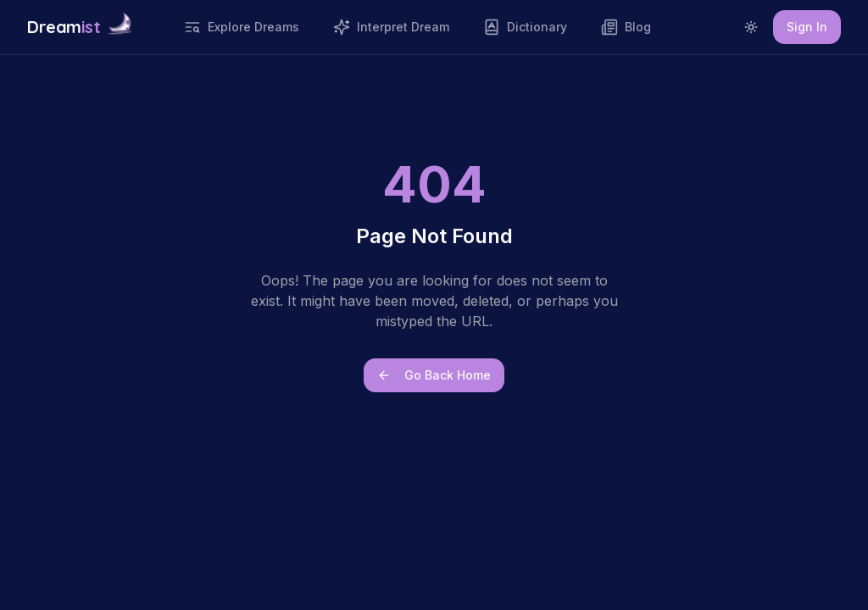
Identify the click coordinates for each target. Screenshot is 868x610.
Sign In (807, 27)
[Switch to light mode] (751, 27)
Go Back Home (434, 375)
